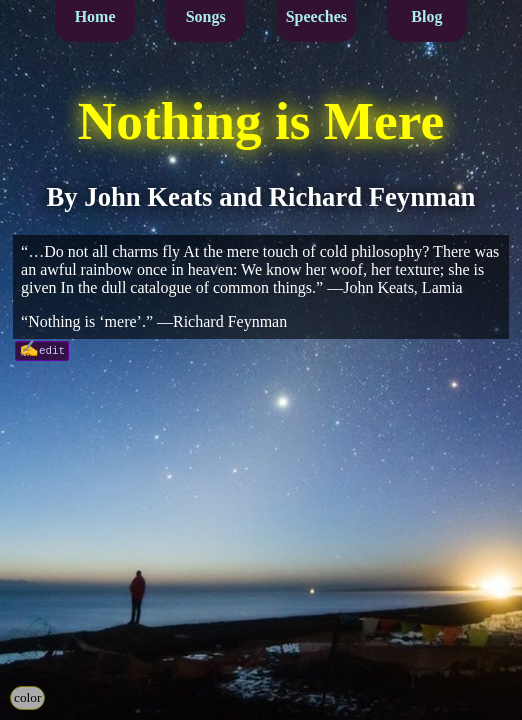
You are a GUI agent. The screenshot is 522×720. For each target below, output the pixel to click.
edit (52, 349)
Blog (426, 16)
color (27, 697)
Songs (206, 16)
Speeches (316, 16)
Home (95, 16)
